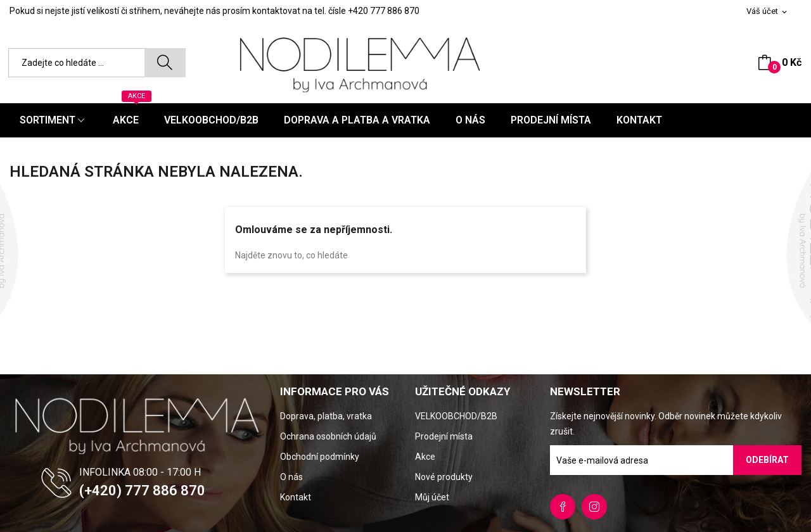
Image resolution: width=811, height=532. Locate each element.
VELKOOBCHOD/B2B (456, 416)
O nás (291, 477)
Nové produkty (444, 477)
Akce (425, 457)
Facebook (563, 507)
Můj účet (432, 497)
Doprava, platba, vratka (326, 416)
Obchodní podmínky (320, 457)
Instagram (594, 507)
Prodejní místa (444, 436)
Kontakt (296, 497)
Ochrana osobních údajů (328, 436)
